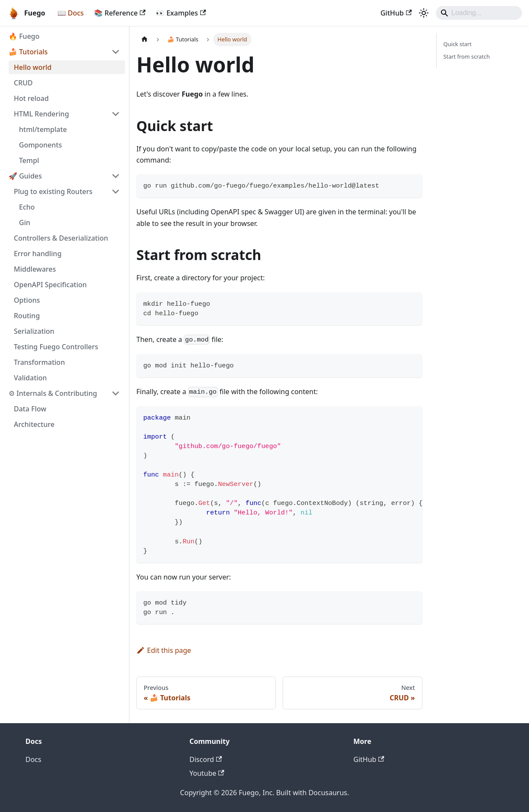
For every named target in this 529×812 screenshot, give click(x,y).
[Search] (479, 13)
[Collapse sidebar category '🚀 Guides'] (116, 176)
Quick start (458, 44)
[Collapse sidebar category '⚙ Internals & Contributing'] (116, 393)
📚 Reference (120, 13)
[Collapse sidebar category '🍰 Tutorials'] (116, 52)
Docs (33, 759)
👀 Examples (181, 13)
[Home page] (145, 39)
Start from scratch (467, 56)
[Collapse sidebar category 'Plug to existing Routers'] (116, 191)
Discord (206, 759)
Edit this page (164, 650)
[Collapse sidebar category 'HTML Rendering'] (116, 114)
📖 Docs (71, 13)
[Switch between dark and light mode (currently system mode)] (424, 13)
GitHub (396, 13)
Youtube (207, 773)
